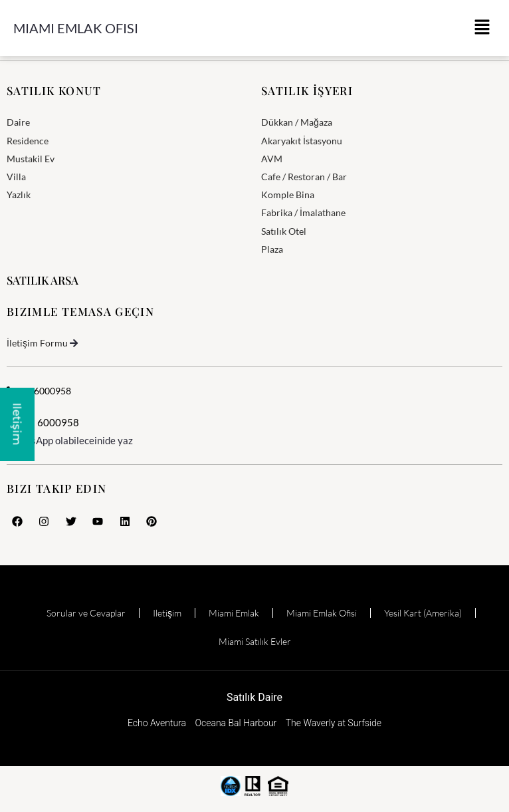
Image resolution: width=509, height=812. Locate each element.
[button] (482, 28)
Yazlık (19, 195)
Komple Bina (288, 195)
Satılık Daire (255, 697)
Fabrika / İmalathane (303, 212)
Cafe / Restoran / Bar (304, 177)
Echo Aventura (157, 723)
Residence (28, 141)
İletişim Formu (37, 343)
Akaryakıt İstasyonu (302, 141)
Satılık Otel (284, 231)
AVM (272, 159)
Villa (16, 177)
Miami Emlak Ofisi (76, 28)
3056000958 (39, 391)
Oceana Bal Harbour (236, 723)
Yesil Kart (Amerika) (423, 613)
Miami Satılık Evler (255, 641)
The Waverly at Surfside (334, 723)
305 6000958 (43, 422)
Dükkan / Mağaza (297, 122)
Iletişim (167, 613)
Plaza (272, 249)
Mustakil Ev (31, 159)
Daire (18, 122)
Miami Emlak (234, 613)
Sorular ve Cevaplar (86, 613)
